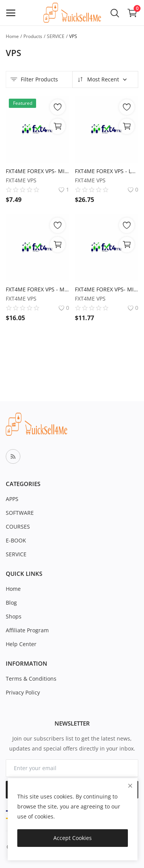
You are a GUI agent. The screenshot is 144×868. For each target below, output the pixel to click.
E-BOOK (16, 540)
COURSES (18, 527)
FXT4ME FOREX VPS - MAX (37, 289)
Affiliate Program (27, 630)
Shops (14, 616)
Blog (11, 603)
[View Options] (58, 126)
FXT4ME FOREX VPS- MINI (37, 171)
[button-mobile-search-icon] (115, 13)
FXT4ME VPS (21, 180)
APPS (12, 499)
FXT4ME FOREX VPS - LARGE (107, 171)
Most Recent (102, 79)
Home (12, 36)
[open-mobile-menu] (11, 13)
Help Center (21, 644)
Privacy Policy (23, 692)
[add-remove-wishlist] (58, 107)
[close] (130, 786)
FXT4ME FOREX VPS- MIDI (107, 289)
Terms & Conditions (31, 679)
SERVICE (56, 36)
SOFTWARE (20, 513)
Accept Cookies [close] (73, 838)
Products (33, 36)
